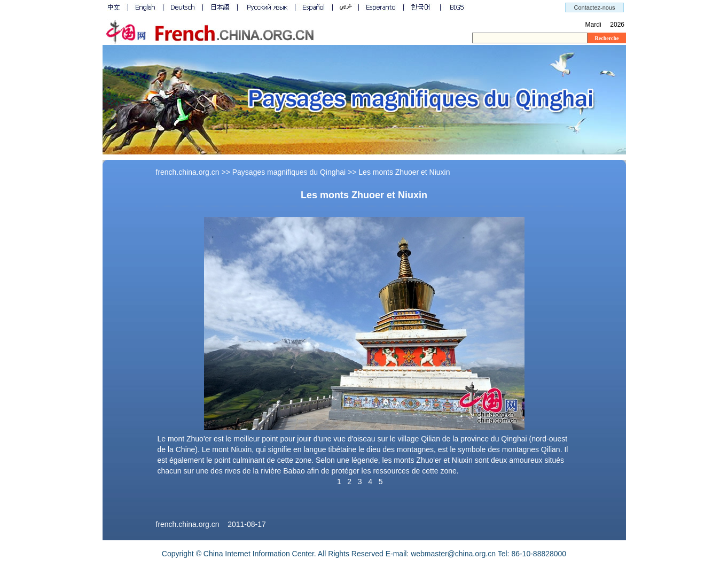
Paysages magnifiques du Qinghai (289, 172)
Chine (186, 449)
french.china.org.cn (188, 172)
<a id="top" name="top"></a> (364, 22)
